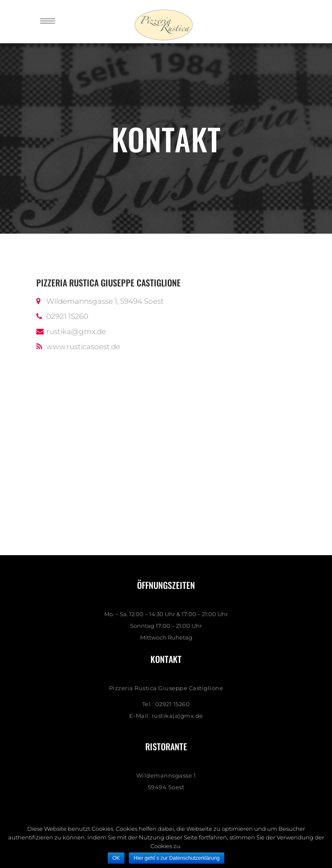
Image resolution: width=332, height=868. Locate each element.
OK (116, 858)
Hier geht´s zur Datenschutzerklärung (177, 858)
